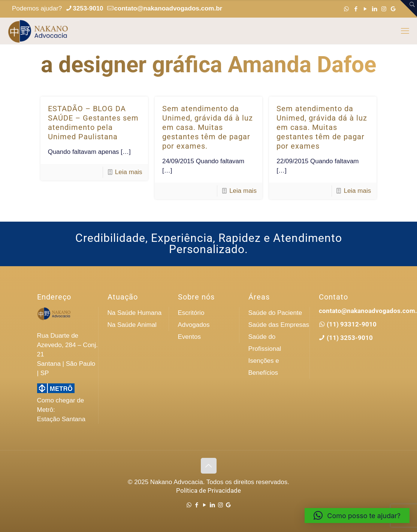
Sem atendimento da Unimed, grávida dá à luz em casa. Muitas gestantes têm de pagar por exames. (208, 127)
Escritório (191, 313)
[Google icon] (393, 9)
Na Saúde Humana (135, 313)
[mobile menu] (405, 31)
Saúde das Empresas (279, 325)
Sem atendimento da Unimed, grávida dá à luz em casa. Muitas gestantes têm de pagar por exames (322, 127)
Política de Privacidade (208, 490)
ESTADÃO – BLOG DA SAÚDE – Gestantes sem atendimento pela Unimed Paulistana (93, 123)
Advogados (194, 325)
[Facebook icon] (356, 9)
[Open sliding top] (409, 8)
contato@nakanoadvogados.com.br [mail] (168, 8)
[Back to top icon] (209, 466)
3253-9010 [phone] (88, 8)
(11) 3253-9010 (349, 338)
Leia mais (129, 172)
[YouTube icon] (365, 9)
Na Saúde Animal (132, 325)
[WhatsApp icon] (346, 9)
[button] (357, 516)
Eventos (189, 337)
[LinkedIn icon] (374, 9)
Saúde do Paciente (275, 313)
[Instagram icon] (384, 9)
